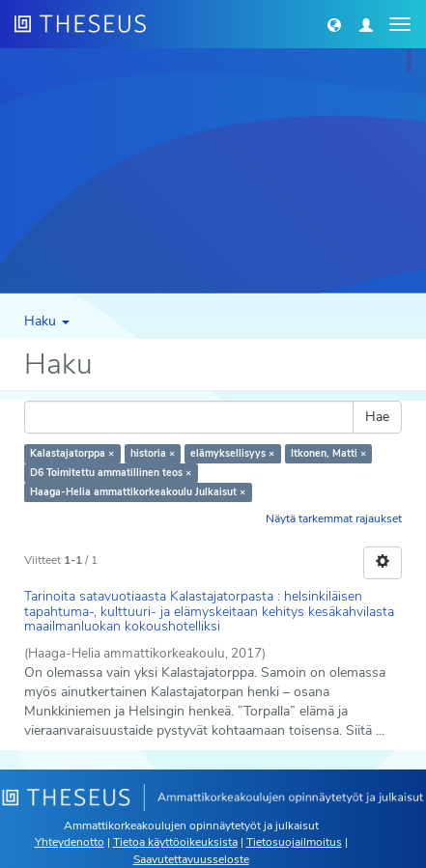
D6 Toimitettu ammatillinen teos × (111, 473)
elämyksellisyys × (232, 453)
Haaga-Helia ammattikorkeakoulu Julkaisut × (138, 492)
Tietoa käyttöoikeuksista (175, 842)
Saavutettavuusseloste (191, 859)
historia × (153, 453)
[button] (334, 24)
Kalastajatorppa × (72, 453)
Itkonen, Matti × (328, 453)
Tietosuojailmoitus (294, 842)
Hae (377, 417)
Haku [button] (47, 321)
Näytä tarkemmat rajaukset (334, 518)
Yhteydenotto (70, 842)
